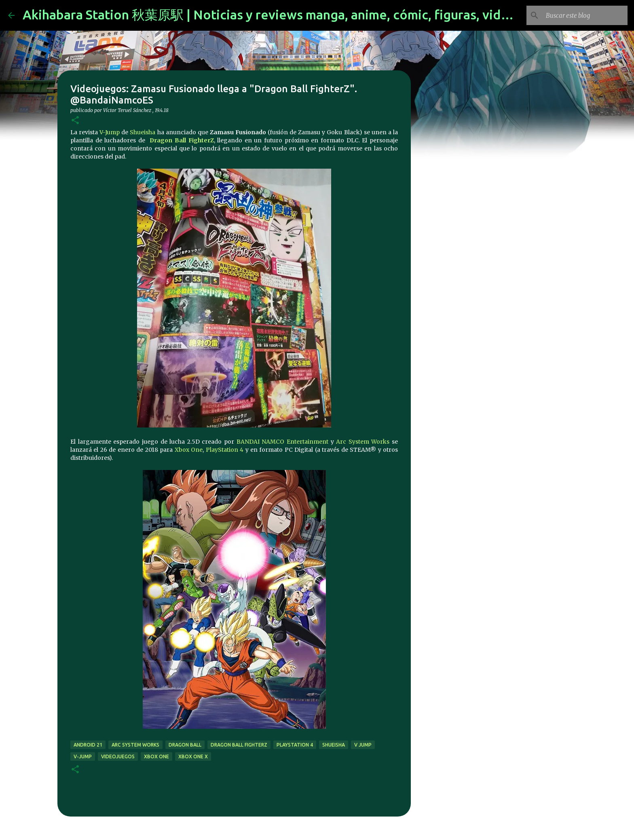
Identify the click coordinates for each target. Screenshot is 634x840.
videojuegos (118, 756)
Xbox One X (193, 756)
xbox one (156, 756)
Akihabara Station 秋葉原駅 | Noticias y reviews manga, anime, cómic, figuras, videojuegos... (295, 15)
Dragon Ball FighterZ (182, 140)
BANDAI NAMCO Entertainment (282, 442)
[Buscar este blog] (585, 15)
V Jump (363, 745)
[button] (75, 121)
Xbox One (189, 450)
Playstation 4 (295, 745)
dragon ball (185, 745)
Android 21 (88, 745)
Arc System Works (363, 442)
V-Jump (110, 132)
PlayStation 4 (225, 450)
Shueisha (143, 132)
